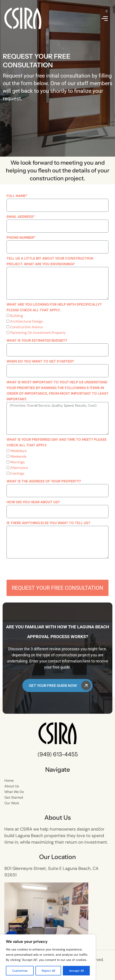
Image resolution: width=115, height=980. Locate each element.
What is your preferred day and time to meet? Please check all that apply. (57, 442)
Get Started (14, 797)
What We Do (14, 792)
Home (9, 781)
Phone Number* (21, 238)
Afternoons (19, 468)
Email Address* (21, 217)
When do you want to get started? (40, 361)
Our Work (12, 803)
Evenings (17, 473)
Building (17, 316)
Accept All (76, 971)
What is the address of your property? (44, 481)
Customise (20, 971)
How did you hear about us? (33, 502)
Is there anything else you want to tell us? (48, 523)
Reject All (48, 971)
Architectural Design (27, 321)
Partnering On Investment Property (38, 333)
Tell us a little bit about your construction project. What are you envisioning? (50, 261)
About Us (12, 786)
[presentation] (40, 569)
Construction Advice (27, 327)
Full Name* (17, 196)
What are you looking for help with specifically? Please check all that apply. (54, 307)
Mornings (17, 462)
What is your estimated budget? (37, 340)
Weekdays (18, 451)
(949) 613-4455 (58, 754)
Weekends (18, 456)
